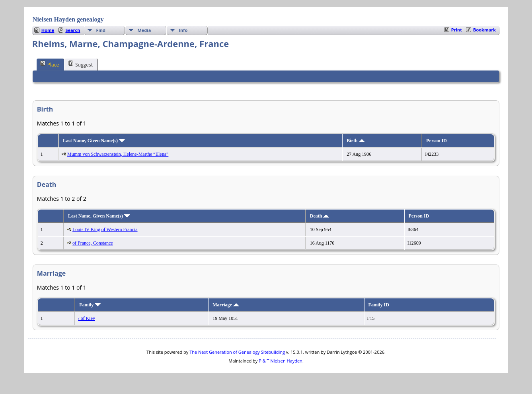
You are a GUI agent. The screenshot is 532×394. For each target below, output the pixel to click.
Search (73, 30)
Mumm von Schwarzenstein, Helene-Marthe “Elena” (118, 154)
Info (183, 30)
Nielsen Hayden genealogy (68, 19)
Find (101, 30)
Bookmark (484, 30)
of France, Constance (93, 243)
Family (90, 305)
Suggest (80, 64)
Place (50, 64)
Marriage (226, 305)
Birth (356, 141)
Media (144, 30)
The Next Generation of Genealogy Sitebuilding (237, 352)
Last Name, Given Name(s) (94, 141)
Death (320, 216)
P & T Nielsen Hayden (281, 361)
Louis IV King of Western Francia (105, 229)
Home (48, 30)
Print (457, 30)
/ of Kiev (87, 318)
